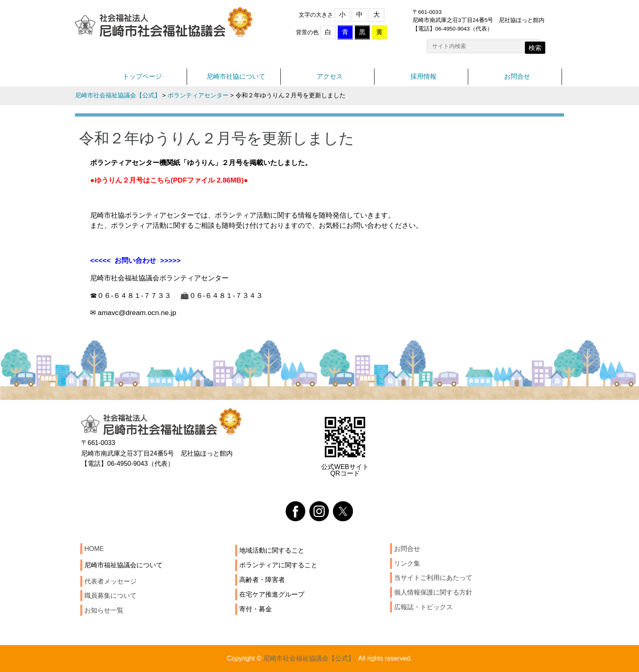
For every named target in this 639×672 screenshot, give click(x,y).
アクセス (330, 76)
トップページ (142, 76)
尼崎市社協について (236, 76)
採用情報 (423, 76)
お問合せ (517, 76)
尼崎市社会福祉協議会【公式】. (310, 658)
